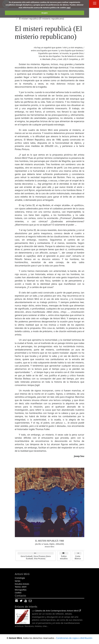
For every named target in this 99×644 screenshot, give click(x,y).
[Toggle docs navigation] (95, 4)
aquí (68, 7)
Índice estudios (64, 557)
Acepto (44, 13)
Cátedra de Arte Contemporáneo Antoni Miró (58, 611)
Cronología (20, 578)
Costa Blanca (78, 557)
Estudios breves (22, 584)
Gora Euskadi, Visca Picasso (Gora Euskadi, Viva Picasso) (36, 557)
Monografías (21, 590)
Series (18, 581)
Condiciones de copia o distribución (74, 638)
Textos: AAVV (21, 587)
